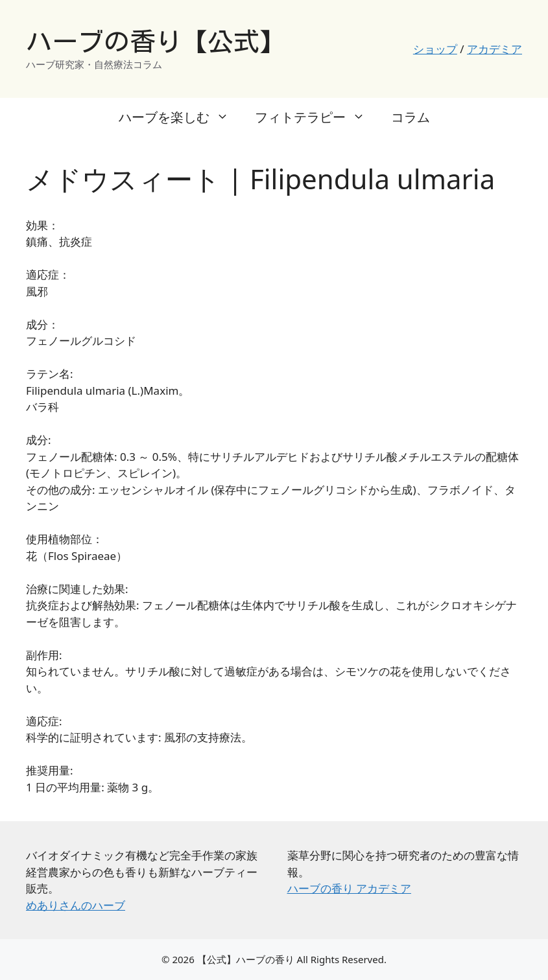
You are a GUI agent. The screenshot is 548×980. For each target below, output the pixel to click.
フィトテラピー (316, 117)
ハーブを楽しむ (180, 117)
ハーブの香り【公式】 (156, 41)
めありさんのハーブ (76, 905)
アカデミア (494, 49)
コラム (411, 117)
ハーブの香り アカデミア (349, 888)
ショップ (435, 49)
